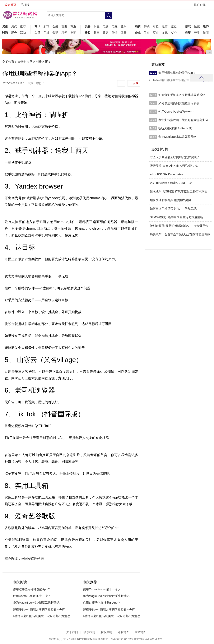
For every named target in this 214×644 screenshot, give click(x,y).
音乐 (124, 26)
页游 (156, 33)
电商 (73, 33)
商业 (73, 26)
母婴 (188, 33)
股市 (46, 26)
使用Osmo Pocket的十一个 (176, 112)
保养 (124, 33)
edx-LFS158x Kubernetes (166, 174)
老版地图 (124, 632)
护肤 (147, 26)
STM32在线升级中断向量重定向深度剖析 (176, 217)
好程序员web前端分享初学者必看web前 (39, 609)
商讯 (37, 26)
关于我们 (72, 632)
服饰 (165, 26)
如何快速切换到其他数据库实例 (179, 103)
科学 (64, 33)
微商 (206, 33)
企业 (138, 33)
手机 (46, 33)
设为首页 (10, 5)
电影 (106, 26)
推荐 (23, 26)
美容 (88, 26)
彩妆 (156, 26)
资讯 (5, 26)
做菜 (197, 26)
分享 (136, 83)
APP (174, 33)
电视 (115, 26)
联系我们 (89, 632)
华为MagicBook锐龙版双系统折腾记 (36, 603)
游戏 (188, 26)
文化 (165, 33)
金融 (55, 26)
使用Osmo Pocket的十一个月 (32, 596)
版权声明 (106, 632)
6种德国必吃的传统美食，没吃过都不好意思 (42, 616)
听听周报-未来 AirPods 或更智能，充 (174, 166)
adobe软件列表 (33, 558)
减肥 (174, 26)
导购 (106, 33)
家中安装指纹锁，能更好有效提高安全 (183, 120)
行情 (115, 33)
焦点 (14, 26)
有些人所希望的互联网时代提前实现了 (175, 157)
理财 (64, 26)
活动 (23, 33)
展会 (14, 33)
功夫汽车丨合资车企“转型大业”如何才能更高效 (180, 234)
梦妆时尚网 (25, 62)
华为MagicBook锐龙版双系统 (177, 137)
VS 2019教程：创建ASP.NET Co (171, 183)
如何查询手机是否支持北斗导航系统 (182, 95)
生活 (37, 33)
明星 (97, 26)
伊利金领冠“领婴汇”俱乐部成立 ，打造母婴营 (179, 226)
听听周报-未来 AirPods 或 (175, 128)
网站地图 (140, 632)
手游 (147, 33)
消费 (138, 26)
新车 (97, 33)
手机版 (25, 5)
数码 (55, 33)
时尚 (5, 33)
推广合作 (201, 6)
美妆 (88, 33)
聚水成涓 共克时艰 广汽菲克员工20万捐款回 (179, 191)
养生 (197, 33)
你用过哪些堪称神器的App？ (32, 589)
